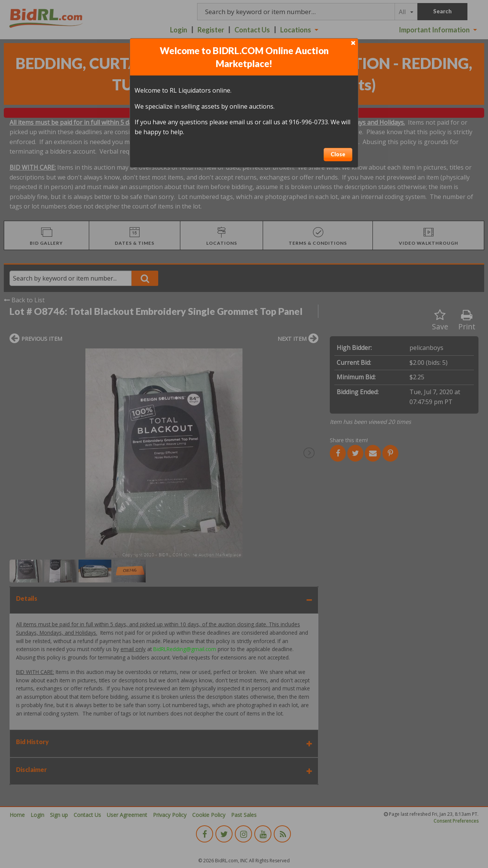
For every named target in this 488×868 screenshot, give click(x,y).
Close (338, 154)
